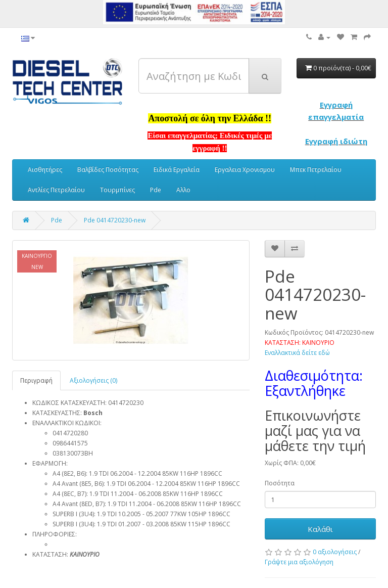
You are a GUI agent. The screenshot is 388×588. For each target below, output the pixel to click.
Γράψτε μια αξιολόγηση (299, 562)
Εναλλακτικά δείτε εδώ (297, 353)
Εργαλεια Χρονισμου (245, 170)
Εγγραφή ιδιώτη (336, 141)
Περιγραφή (36, 380)
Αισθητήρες (45, 170)
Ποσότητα (280, 483)
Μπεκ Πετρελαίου (316, 170)
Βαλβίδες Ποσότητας (108, 170)
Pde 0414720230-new (115, 220)
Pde (156, 190)
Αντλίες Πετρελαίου (56, 190)
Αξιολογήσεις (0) (93, 380)
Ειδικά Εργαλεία (177, 170)
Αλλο (183, 190)
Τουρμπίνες (117, 190)
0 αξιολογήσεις (335, 552)
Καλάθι (320, 529)
